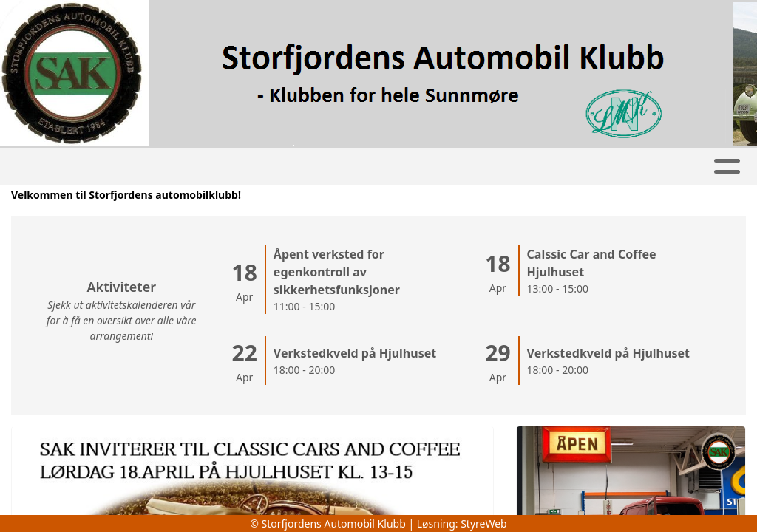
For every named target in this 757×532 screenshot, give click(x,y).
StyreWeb (484, 524)
